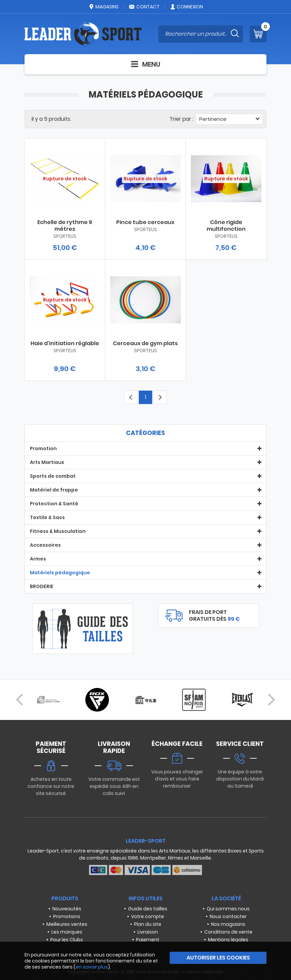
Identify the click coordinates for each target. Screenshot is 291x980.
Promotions (67, 916)
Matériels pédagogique (60, 573)
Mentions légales (228, 940)
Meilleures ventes (67, 924)
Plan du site (148, 924)
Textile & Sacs (47, 517)
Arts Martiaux (47, 462)
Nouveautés (67, 909)
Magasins (103, 7)
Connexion (186, 7)
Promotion (43, 448)
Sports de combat (53, 476)
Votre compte (148, 916)
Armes (38, 559)
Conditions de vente (228, 932)
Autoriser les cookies (218, 958)
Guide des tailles (148, 909)
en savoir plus (92, 967)
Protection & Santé (54, 504)
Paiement (148, 940)
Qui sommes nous (228, 909)
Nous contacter (228, 916)
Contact (144, 7)
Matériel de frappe (54, 490)
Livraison (148, 932)
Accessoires (45, 545)
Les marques (67, 932)
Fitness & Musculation (58, 531)
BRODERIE (42, 586)
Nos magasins (228, 924)
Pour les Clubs (67, 940)
